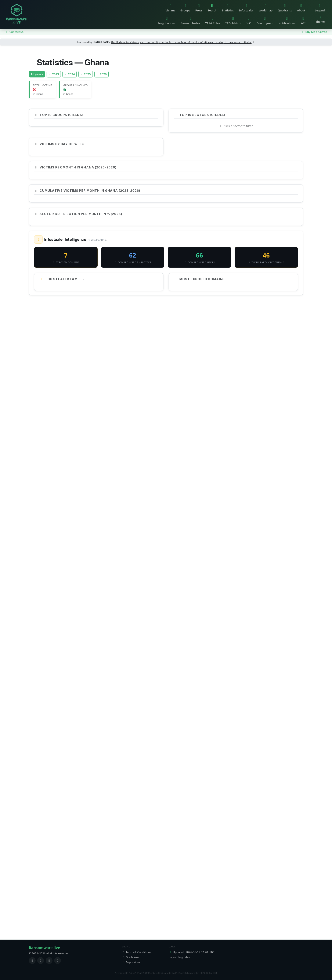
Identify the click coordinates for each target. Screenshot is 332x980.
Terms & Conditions (137, 952)
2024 (70, 74)
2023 (54, 74)
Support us (131, 962)
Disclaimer (131, 957)
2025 (85, 74)
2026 (102, 74)
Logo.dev (184, 957)
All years (37, 74)
